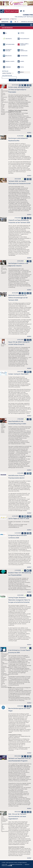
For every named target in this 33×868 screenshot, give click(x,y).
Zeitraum (5, 71)
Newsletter (5, 22)
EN (18, 22)
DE (15, 22)
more (29, 133)
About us (14, 19)
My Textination (5, 19)
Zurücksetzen (23, 80)
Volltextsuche (7, 76)
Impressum (27, 865)
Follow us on (7, 866)
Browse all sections (27, 22)
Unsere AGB (4, 865)
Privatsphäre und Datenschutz (16, 865)
